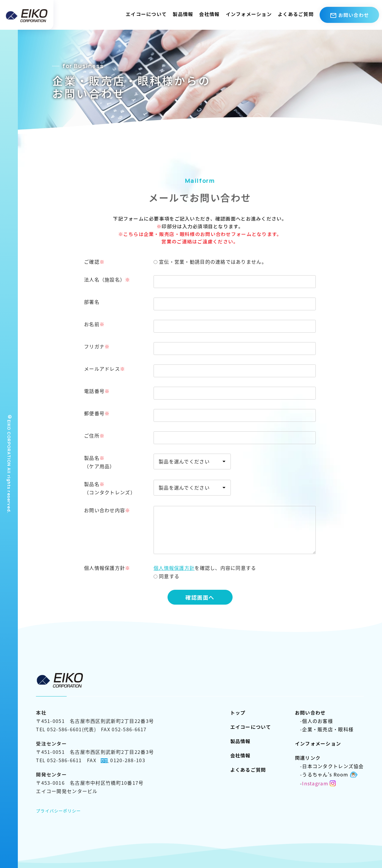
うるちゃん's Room (326, 774)
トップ (238, 713)
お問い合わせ (310, 713)
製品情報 (183, 14)
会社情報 (209, 14)
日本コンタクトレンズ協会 (329, 766)
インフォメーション (249, 14)
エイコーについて (146, 14)
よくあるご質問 (296, 14)
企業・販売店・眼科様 (324, 729)
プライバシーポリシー (58, 811)
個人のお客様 (314, 721)
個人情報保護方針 (174, 568)
